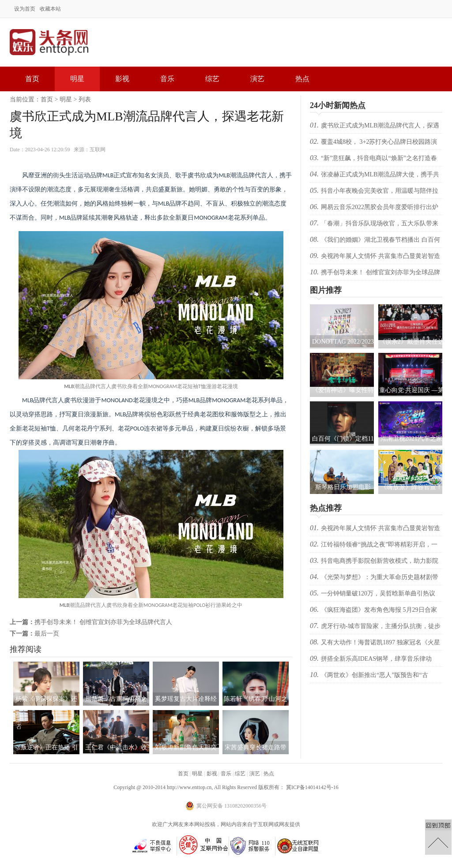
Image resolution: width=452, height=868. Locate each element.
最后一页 (47, 634)
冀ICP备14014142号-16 (312, 787)
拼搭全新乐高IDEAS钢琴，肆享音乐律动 (376, 659)
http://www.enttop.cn (189, 787)
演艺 (257, 79)
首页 (32, 79)
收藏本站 (50, 9)
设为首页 (25, 9)
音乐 (167, 79)
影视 (122, 79)
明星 (77, 79)
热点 (302, 79)
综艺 (212, 79)
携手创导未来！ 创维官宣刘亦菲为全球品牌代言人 (103, 622)
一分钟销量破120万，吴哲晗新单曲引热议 (378, 593)
